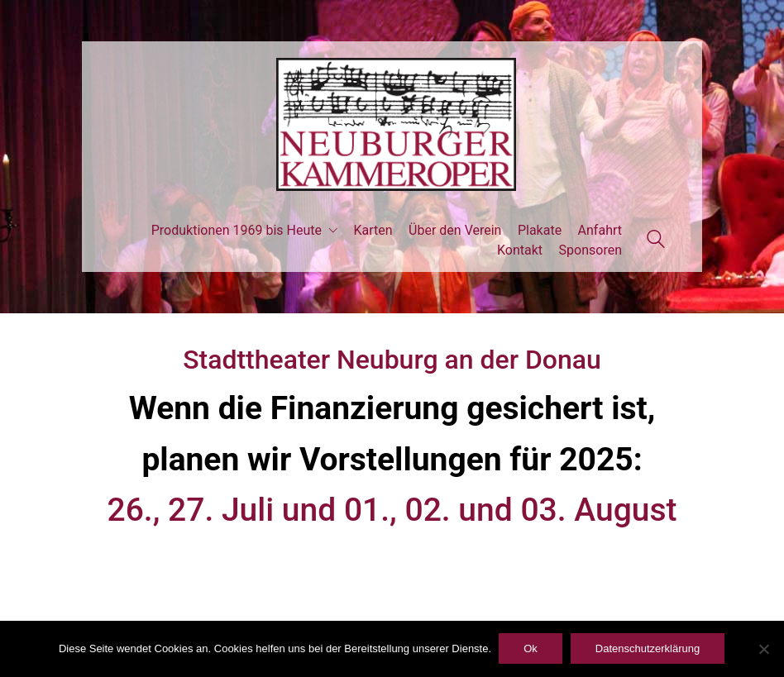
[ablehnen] (763, 650)
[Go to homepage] (392, 124)
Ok (531, 649)
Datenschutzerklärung (648, 649)
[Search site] (656, 241)
